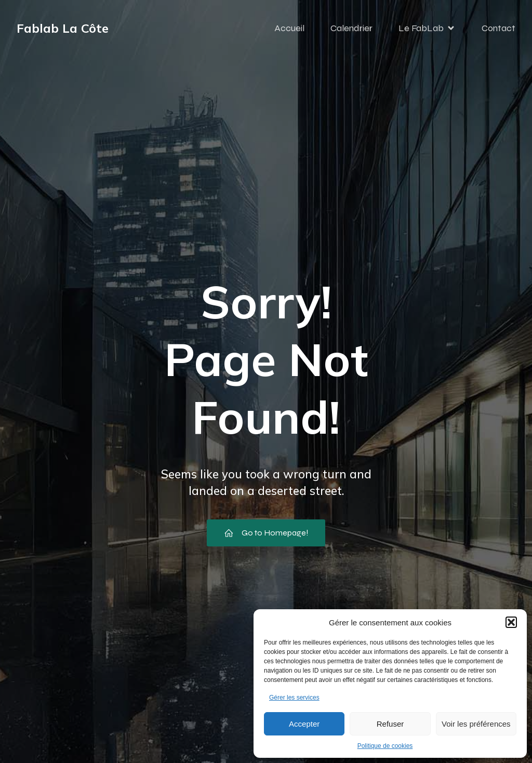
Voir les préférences (476, 724)
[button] (511, 622)
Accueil (289, 29)
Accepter (304, 724)
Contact (498, 29)
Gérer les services (294, 698)
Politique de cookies (385, 746)
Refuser (390, 724)
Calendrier (351, 29)
